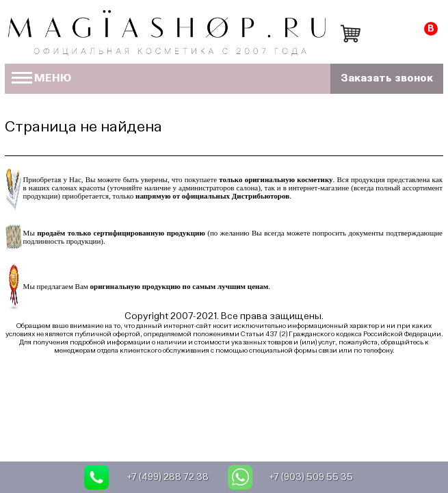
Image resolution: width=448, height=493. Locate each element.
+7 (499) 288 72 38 (168, 477)
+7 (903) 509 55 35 (311, 477)
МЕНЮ (41, 79)
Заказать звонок (387, 79)
